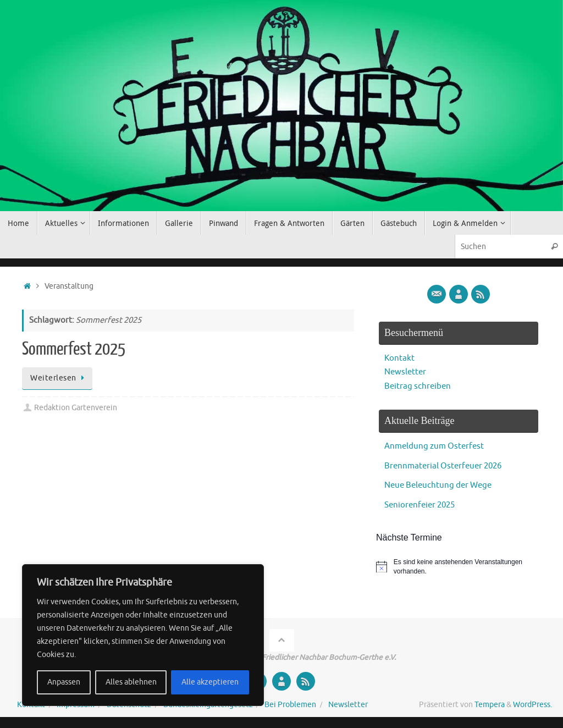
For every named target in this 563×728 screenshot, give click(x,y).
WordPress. (532, 705)
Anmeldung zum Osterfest (434, 446)
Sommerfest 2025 (74, 349)
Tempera (490, 705)
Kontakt (399, 358)
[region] (143, 635)
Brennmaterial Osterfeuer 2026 (443, 466)
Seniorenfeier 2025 (420, 505)
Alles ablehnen (131, 682)
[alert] (459, 567)
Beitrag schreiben (418, 386)
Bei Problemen (290, 705)
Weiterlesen (59, 378)
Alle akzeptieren (210, 682)
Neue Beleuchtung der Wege (438, 485)
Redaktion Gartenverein (76, 408)
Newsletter (405, 372)
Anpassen (64, 682)
